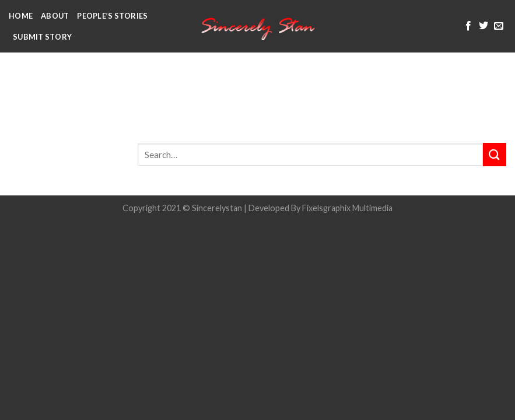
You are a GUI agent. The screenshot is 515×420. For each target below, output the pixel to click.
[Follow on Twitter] (484, 26)
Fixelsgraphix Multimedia (347, 208)
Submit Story (42, 37)
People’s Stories (112, 16)
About (55, 16)
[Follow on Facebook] (468, 26)
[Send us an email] (499, 26)
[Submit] (495, 154)
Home (21, 16)
